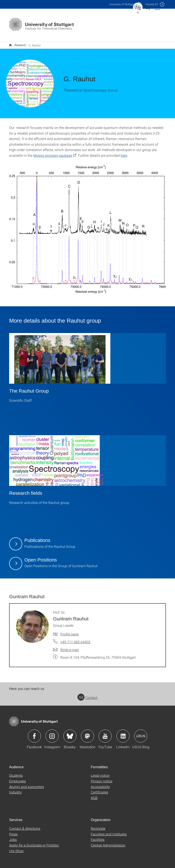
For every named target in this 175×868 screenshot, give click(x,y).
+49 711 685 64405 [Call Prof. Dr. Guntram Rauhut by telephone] (75, 639)
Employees (18, 778)
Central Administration (108, 842)
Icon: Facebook (34, 733)
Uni (122, 4)
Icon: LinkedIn (123, 733)
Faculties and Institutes (109, 831)
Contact (87, 695)
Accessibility (100, 784)
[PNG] (87, 228)
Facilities (98, 837)
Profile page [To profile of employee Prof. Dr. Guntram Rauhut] (69, 631)
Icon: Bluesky (70, 733)
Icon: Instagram (52, 733)
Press (13, 831)
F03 (152, 4)
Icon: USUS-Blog (141, 733)
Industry (15, 789)
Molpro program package (53, 152)
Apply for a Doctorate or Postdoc (34, 842)
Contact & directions (25, 826)
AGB (94, 795)
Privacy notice (102, 778)
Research (18, 44)
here (124, 152)
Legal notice (100, 772)
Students (16, 772)
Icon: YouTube (105, 733)
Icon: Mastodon (87, 733)
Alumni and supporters (27, 784)
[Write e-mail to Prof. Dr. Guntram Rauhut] (66, 647)
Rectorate (98, 826)
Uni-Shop (16, 848)
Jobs (13, 837)
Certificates (99, 789)
